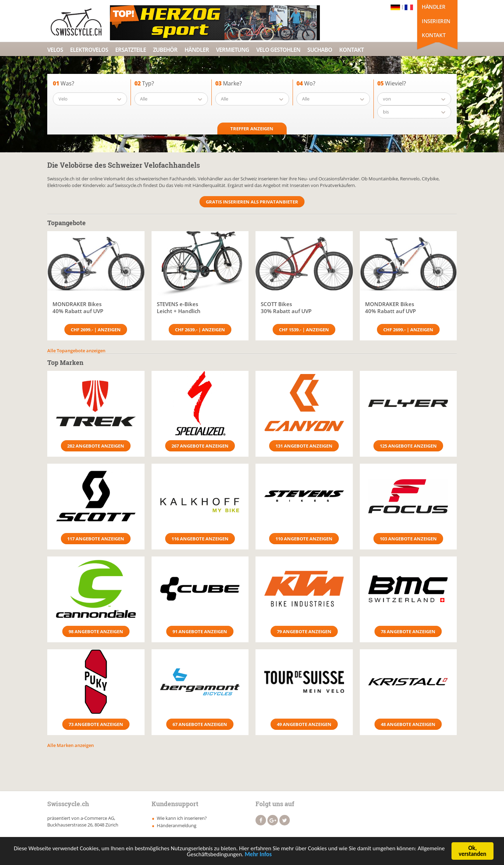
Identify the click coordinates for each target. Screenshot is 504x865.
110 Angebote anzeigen (304, 539)
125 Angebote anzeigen (408, 446)
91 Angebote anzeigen (200, 631)
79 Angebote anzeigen (304, 631)
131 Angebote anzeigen (304, 446)
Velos (55, 50)
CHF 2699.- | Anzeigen (96, 330)
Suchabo (320, 50)
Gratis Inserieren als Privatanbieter (252, 202)
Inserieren (436, 21)
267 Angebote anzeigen (200, 446)
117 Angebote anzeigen (96, 539)
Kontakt (433, 35)
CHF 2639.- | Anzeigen (200, 330)
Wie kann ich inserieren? (182, 818)
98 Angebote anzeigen (96, 631)
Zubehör (165, 50)
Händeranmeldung (177, 825)
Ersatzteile (131, 50)
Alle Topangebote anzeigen (76, 351)
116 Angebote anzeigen (200, 539)
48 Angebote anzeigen (408, 724)
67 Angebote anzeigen (200, 724)
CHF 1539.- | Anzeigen (304, 330)
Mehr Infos (258, 855)
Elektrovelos (89, 50)
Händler (433, 7)
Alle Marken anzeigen (71, 745)
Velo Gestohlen (278, 50)
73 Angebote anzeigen (96, 724)
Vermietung (233, 50)
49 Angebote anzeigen (304, 724)
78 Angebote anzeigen (408, 631)
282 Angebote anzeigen (96, 446)
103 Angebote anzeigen (408, 539)
